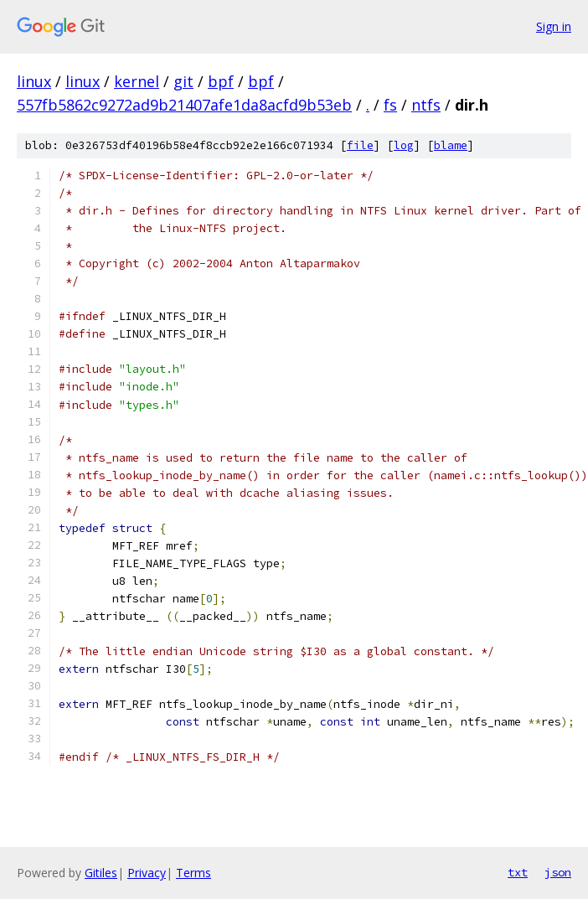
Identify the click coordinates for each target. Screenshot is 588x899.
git (183, 81)
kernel (137, 81)
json (558, 872)
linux (34, 81)
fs (390, 105)
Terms (193, 873)
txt (518, 872)
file (360, 145)
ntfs (426, 105)
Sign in (554, 26)
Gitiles (101, 873)
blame (451, 145)
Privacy (147, 873)
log (404, 145)
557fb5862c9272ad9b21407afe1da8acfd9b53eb (184, 105)
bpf (221, 81)
